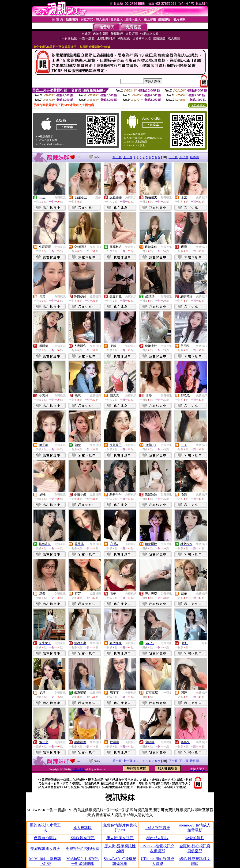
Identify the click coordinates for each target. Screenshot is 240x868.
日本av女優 (78, 769)
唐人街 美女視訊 (120, 838)
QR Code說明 (197, 105)
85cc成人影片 (157, 838)
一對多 (97, 197)
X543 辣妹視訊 (83, 838)
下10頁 (184, 157)
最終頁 (194, 157)
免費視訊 (60, 197)
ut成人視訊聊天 (157, 828)
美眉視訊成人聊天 (45, 849)
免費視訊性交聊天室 (82, 849)
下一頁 (173, 157)
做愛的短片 (195, 838)
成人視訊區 (82, 828)
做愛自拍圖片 (45, 838)
